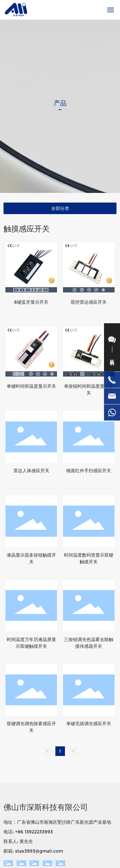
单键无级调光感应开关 (89, 724)
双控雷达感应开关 (89, 302)
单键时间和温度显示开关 (31, 386)
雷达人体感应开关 (31, 471)
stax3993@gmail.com (39, 851)
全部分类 (60, 208)
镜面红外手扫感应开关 (89, 471)
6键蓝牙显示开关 (31, 302)
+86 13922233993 (34, 832)
